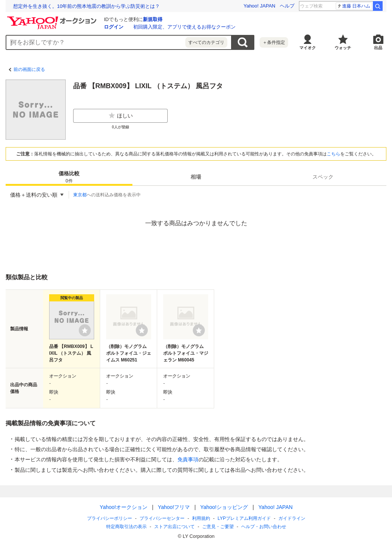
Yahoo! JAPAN (259, 6)
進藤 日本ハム (354, 6)
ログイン (114, 27)
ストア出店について (174, 527)
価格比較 (69, 177)
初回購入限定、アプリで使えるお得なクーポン (184, 27)
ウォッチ (343, 48)
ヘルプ (287, 6)
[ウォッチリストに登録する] (85, 330)
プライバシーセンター (162, 518)
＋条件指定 (274, 42)
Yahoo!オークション (123, 507)
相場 (196, 177)
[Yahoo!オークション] (53, 18)
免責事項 (188, 459)
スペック (323, 177)
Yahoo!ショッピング (224, 507)
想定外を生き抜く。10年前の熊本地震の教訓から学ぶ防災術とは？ (86, 6)
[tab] (69, 177)
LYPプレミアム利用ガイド (244, 518)
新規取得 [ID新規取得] (153, 19)
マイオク (308, 48)
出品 (378, 48)
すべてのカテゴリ (206, 42)
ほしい (120, 116)
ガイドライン (291, 518)
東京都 (80, 195)
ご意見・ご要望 (218, 527)
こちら (333, 154)
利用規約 (201, 518)
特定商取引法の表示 (126, 527)
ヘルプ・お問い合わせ (264, 527)
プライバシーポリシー (110, 518)
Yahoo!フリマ (173, 507)
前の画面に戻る (29, 69)
